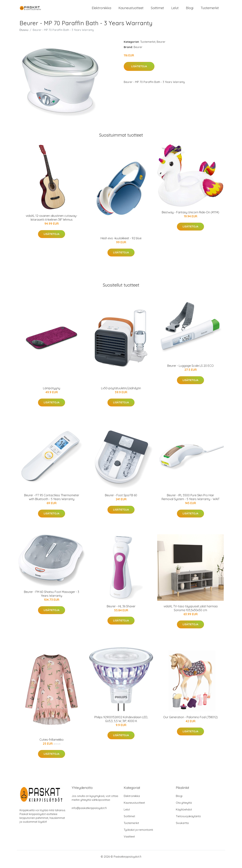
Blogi (190, 11)
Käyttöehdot (184, 815)
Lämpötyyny (52, 393)
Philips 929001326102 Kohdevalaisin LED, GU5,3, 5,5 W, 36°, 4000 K (121, 724)
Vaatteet (129, 842)
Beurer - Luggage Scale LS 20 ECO (190, 371)
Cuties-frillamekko (52, 745)
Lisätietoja (139, 71)
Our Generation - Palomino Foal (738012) (190, 722)
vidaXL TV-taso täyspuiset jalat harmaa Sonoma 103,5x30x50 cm (191, 613)
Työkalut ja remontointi (138, 835)
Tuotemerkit (210, 11)
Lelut (175, 11)
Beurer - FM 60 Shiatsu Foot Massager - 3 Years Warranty (52, 599)
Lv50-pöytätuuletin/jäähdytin (121, 393)
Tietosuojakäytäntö (188, 821)
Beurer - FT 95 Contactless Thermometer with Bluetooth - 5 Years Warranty (52, 502)
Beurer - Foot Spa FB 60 (121, 500)
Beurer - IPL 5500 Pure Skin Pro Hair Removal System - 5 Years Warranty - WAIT (191, 502)
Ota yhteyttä (184, 808)
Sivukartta (182, 828)
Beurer (161, 47)
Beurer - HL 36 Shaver (121, 611)
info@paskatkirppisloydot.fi (89, 813)
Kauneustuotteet (131, 11)
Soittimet (157, 11)
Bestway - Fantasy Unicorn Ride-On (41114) (190, 217)
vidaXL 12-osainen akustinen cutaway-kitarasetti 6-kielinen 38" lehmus (52, 223)
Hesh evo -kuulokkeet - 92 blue (121, 243)
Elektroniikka (101, 11)
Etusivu (24, 35)
